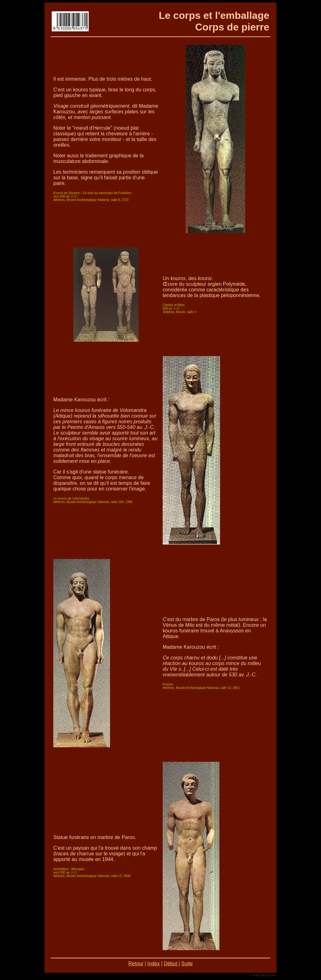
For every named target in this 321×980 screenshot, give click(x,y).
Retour (136, 964)
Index (153, 964)
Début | (172, 964)
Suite (187, 964)
